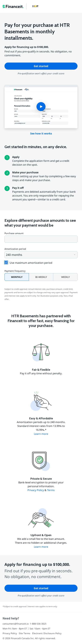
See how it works (41, 133)
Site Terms (25, 633)
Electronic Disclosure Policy (47, 633)
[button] (41, 107)
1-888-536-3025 (38, 624)
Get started (41, 66)
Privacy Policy (36, 490)
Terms (51, 490)
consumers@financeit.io (16, 624)
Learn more (41, 434)
